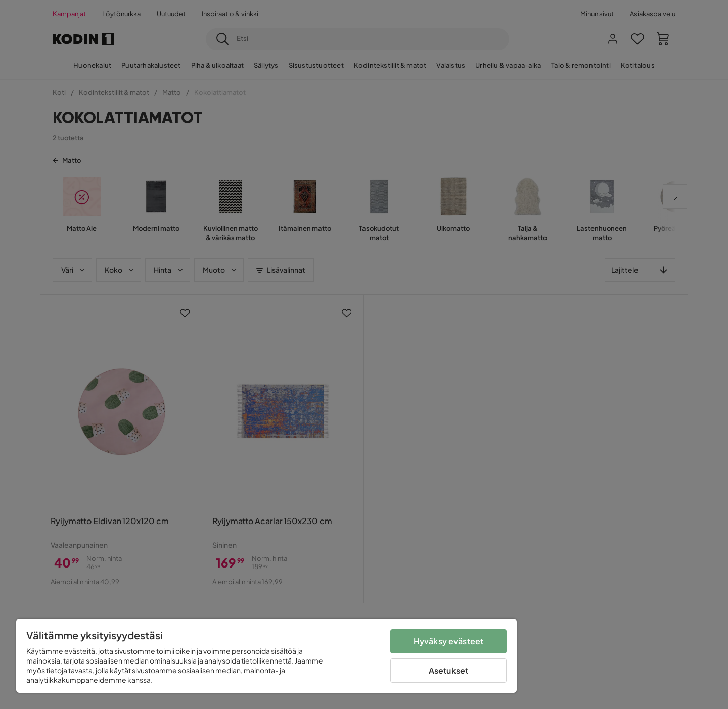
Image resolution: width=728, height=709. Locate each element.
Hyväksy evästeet (449, 641)
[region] (266, 656)
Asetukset (448, 670)
